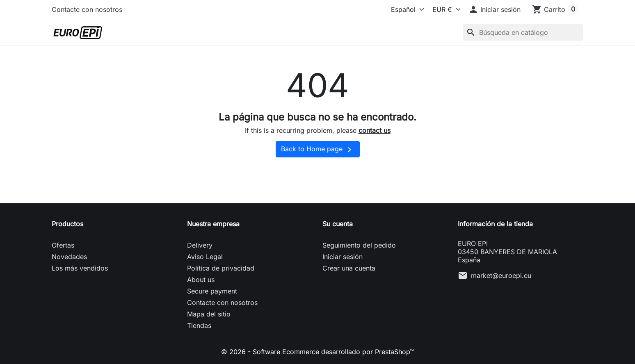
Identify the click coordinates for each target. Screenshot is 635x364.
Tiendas (199, 325)
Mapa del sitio (209, 314)
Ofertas (63, 245)
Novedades (69, 257)
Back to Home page (318, 150)
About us (201, 280)
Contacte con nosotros (87, 9)
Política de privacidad (221, 268)
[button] (495, 9)
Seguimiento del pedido (359, 245)
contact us (375, 130)
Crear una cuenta (349, 268)
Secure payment (212, 291)
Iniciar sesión (343, 257)
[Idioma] (401, 9)
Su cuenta (338, 224)
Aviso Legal (205, 257)
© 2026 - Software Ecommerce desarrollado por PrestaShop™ (317, 352)
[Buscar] (523, 32)
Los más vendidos (80, 268)
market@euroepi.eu (501, 275)
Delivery (200, 245)
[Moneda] (444, 9)
